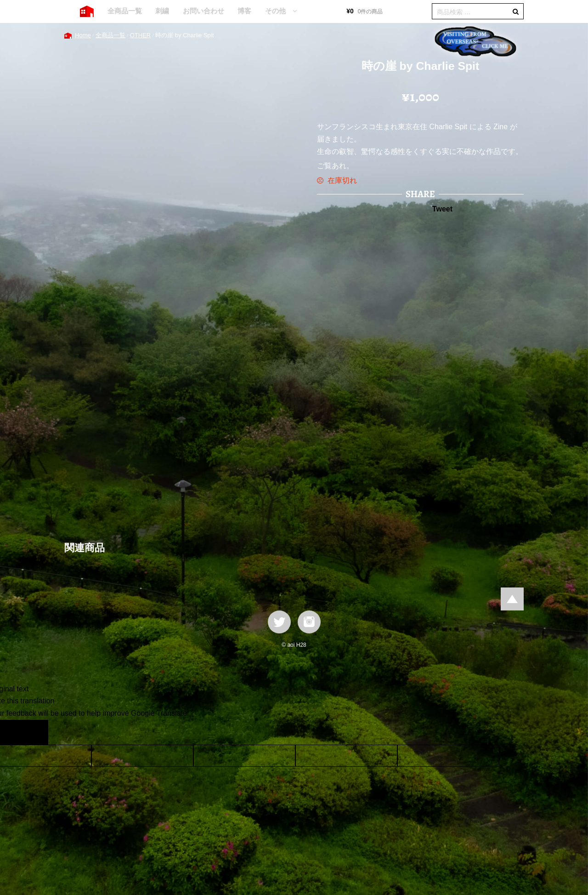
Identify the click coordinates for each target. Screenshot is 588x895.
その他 (275, 11)
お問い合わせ (204, 11)
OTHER (141, 35)
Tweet (442, 209)
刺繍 (162, 11)
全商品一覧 (125, 11)
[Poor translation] (34, 732)
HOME (87, 11)
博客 (244, 11)
